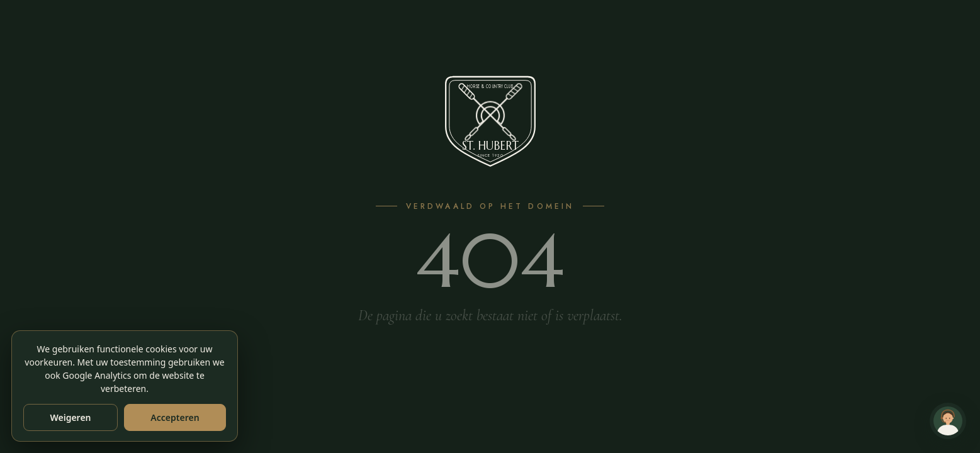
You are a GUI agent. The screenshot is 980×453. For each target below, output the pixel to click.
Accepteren (175, 417)
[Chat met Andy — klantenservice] (948, 421)
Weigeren (70, 417)
